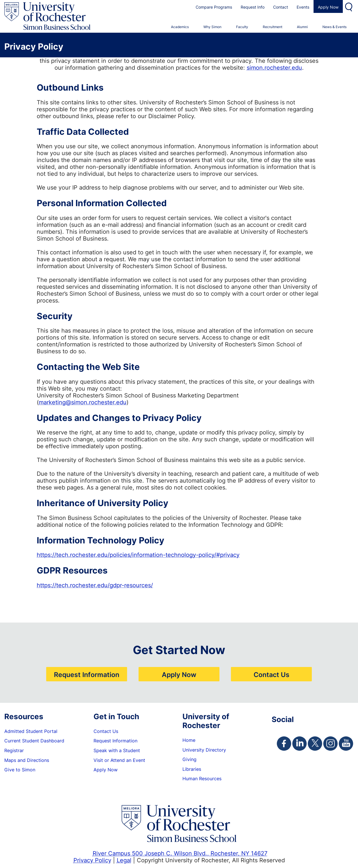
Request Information (87, 674)
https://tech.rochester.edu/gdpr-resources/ (95, 585)
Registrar (14, 750)
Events (303, 7)
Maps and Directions (27, 760)
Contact (281, 7)
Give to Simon (20, 770)
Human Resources (202, 779)
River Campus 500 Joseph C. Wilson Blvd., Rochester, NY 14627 (180, 853)
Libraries (192, 769)
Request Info (253, 7)
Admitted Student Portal (31, 731)
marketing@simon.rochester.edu (83, 402)
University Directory (204, 750)
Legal (124, 860)
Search (349, 6)
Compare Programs (214, 7)
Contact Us (272, 674)
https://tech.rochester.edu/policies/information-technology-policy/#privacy (138, 555)
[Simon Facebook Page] (284, 744)
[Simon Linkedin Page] (299, 744)
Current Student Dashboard (34, 741)
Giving (189, 759)
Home (189, 740)
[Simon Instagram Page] (330, 744)
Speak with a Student (117, 750)
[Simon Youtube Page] (346, 744)
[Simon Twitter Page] (315, 744)
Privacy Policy (92, 860)
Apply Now (328, 7)
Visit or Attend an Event (119, 760)
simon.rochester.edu (274, 67)
